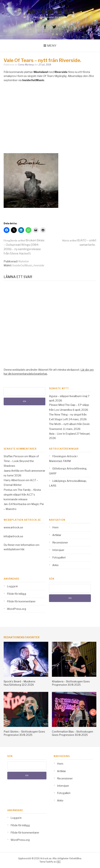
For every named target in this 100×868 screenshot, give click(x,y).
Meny (52, 46)
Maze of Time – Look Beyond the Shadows (21, 461)
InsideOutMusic (23, 265)
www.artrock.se (13, 527)
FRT (59, 862)
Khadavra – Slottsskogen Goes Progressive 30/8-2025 (71, 683)
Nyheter (24, 261)
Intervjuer (58, 550)
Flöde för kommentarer (21, 601)
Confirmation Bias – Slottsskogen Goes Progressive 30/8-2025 (72, 733)
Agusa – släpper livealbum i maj (68, 396)
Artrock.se (50, 12)
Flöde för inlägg (17, 594)
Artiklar (57, 535)
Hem (55, 527)
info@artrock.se (13, 536)
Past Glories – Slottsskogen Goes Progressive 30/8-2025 (24, 733)
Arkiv (55, 565)
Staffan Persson (14, 456)
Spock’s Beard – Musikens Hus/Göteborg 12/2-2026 (19, 683)
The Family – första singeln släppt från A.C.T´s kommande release (22, 495)
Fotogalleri (59, 558)
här (22, 549)
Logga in (12, 586)
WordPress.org (17, 609)
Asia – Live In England (62, 434)
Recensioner (60, 543)
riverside (39, 265)
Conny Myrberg (26, 65)
